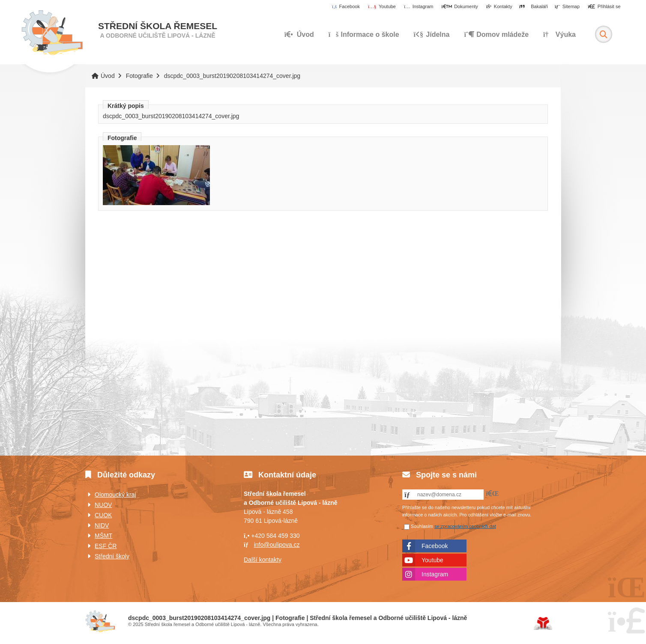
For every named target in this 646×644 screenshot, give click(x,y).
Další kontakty (263, 560)
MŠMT (103, 536)
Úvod (52, 33)
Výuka (559, 34)
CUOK (103, 515)
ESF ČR (106, 546)
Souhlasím (422, 526)
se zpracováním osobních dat (465, 526)
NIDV (102, 525)
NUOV (103, 505)
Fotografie (139, 76)
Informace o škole (364, 34)
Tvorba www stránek (543, 623)
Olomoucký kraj (115, 495)
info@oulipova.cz (277, 545)
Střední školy (112, 556)
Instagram (435, 574)
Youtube (432, 560)
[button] (604, 7)
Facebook (435, 546)
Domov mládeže (496, 34)
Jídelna (431, 34)
